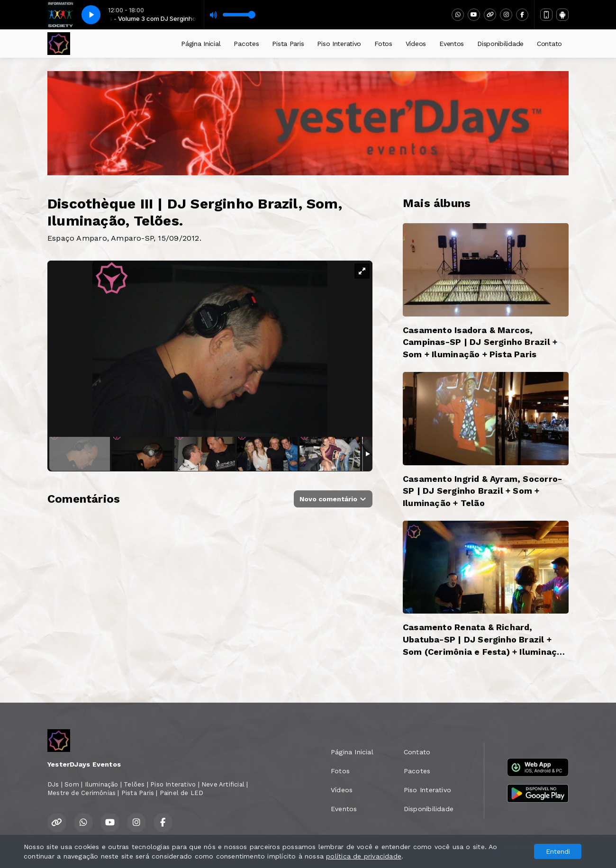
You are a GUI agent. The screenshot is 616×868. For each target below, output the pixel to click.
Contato (549, 44)
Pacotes (246, 44)
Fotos (383, 44)
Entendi (558, 851)
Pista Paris (288, 44)
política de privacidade (364, 856)
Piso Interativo (339, 44)
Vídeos (416, 44)
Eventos (452, 44)
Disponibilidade (500, 44)
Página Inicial (201, 44)
